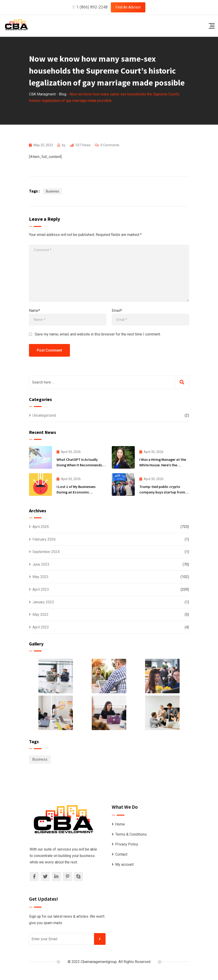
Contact (121, 854)
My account (124, 864)
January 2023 (43, 602)
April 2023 (41, 589)
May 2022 (40, 615)
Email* (117, 311)
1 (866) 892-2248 (92, 7)
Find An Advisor (128, 7)
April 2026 (41, 527)
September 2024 (46, 552)
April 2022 (41, 627)
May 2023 (40, 577)
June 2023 (41, 564)
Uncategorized (44, 415)
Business (53, 191)
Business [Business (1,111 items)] (40, 759)
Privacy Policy (127, 844)
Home (120, 824)
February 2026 (44, 539)
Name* (34, 311)
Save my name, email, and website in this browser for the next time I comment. (98, 334)
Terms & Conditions (131, 834)
